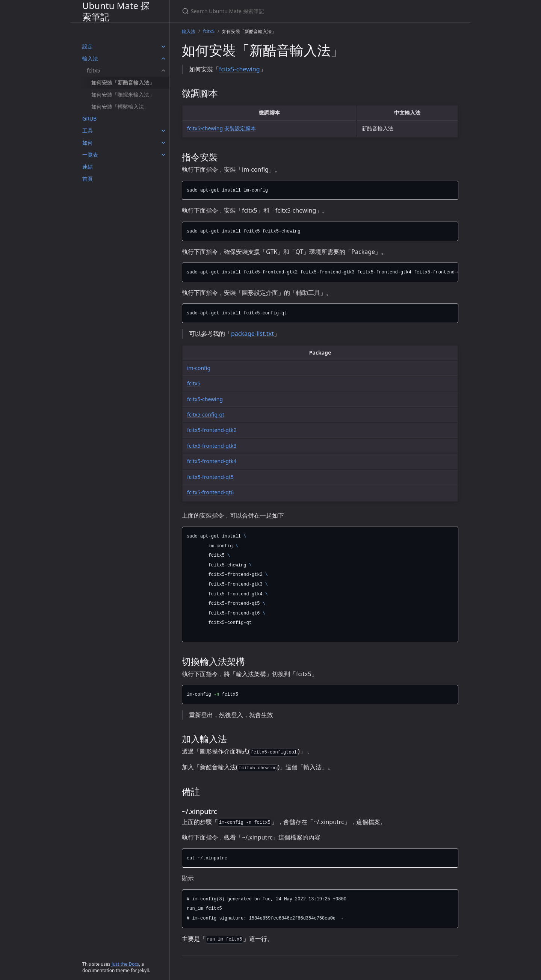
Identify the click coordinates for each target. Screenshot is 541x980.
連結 (88, 167)
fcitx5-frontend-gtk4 (212, 461)
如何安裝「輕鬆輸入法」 (120, 106)
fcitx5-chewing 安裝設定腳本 (221, 128)
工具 (88, 131)
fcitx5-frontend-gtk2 (212, 430)
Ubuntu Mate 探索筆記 (116, 11)
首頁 (88, 179)
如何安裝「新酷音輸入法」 (123, 82)
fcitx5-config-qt (206, 414)
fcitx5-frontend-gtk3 (212, 446)
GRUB (89, 119)
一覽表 (90, 155)
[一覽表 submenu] (163, 155)
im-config (199, 368)
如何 (88, 143)
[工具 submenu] (163, 131)
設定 (88, 46)
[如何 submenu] (163, 143)
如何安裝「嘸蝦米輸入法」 (123, 94)
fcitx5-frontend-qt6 (210, 492)
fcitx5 (94, 70)
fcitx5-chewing (240, 69)
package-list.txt (252, 334)
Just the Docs (125, 964)
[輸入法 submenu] (163, 59)
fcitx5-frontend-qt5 (210, 477)
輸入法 (90, 58)
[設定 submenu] (163, 47)
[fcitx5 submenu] (163, 71)
